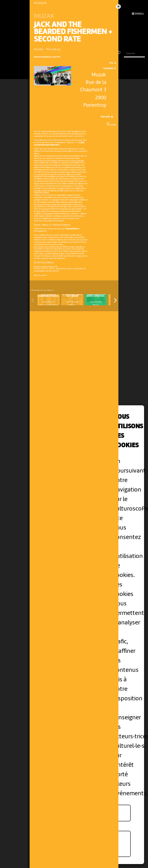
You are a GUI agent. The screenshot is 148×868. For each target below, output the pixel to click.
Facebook (57, 225)
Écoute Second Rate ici (44, 263)
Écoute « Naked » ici (43, 225)
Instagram (66, 225)
